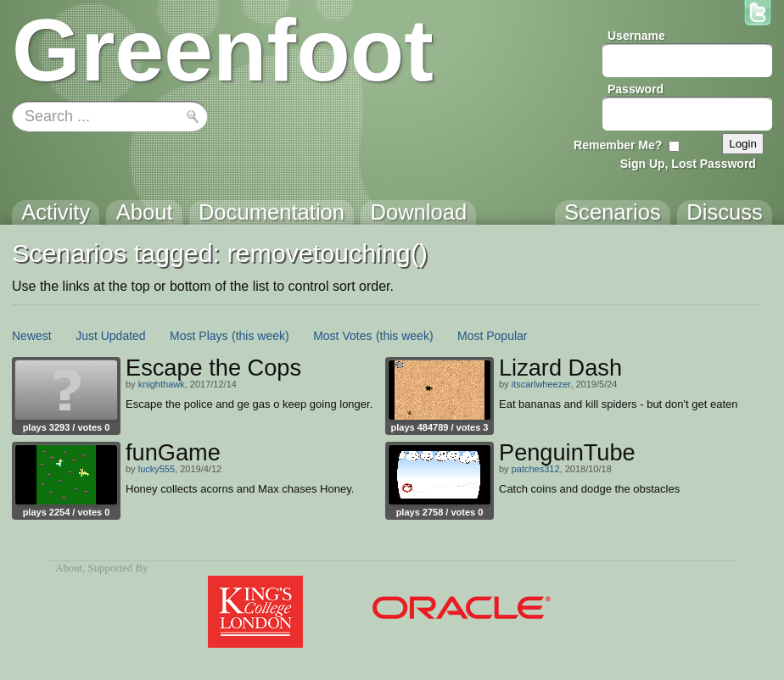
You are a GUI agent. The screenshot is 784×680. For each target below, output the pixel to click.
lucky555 (157, 469)
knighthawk (162, 384)
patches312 (536, 469)
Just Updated (111, 336)
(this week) (260, 336)
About (69, 568)
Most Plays (199, 336)
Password (636, 89)
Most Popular (492, 336)
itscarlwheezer (541, 384)
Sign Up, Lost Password (688, 164)
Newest (32, 336)
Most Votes (342, 336)
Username (636, 36)
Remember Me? (618, 145)
